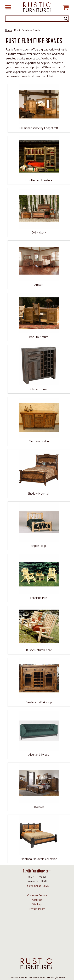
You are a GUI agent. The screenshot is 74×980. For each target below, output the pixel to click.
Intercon (39, 807)
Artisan (39, 285)
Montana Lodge (39, 441)
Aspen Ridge (39, 546)
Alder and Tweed (39, 755)
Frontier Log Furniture (39, 180)
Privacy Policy (37, 909)
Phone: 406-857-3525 (37, 886)
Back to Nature (39, 337)
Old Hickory (39, 233)
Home (8, 30)
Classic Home (39, 389)
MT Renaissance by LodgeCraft (39, 128)
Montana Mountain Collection (39, 859)
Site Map (37, 904)
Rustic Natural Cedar (39, 650)
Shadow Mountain (39, 494)
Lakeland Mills (39, 598)
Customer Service (37, 895)
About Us (37, 900)
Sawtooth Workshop (39, 702)
